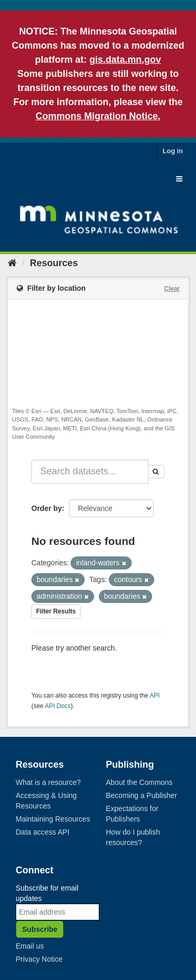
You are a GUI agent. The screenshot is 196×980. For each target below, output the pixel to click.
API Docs (58, 706)
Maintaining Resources (53, 819)
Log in (173, 151)
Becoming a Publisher (142, 795)
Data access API (43, 832)
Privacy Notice (39, 959)
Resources (54, 263)
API (154, 696)
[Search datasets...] (90, 472)
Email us (30, 946)
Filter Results (56, 611)
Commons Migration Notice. (98, 116)
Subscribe (40, 929)
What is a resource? (48, 782)
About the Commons (140, 782)
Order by (47, 508)
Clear (172, 289)
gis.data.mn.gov (125, 60)
